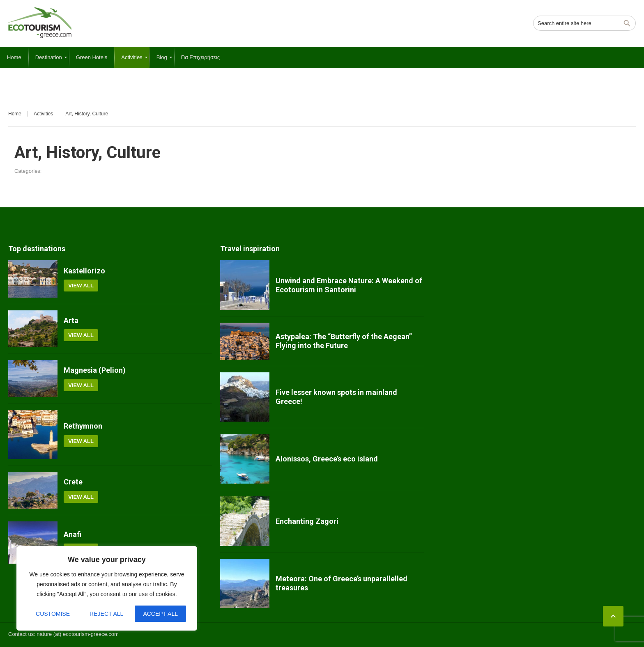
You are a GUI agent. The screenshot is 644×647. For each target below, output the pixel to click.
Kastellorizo (84, 271)
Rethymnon (83, 426)
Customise (53, 614)
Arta (71, 320)
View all (81, 286)
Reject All (106, 614)
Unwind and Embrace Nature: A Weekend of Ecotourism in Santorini (349, 285)
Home (15, 114)
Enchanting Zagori (307, 521)
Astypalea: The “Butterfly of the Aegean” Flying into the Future (344, 341)
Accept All (160, 614)
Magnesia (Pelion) (95, 370)
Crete (73, 482)
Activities (43, 114)
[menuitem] (14, 57)
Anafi (72, 534)
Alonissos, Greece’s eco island (327, 459)
